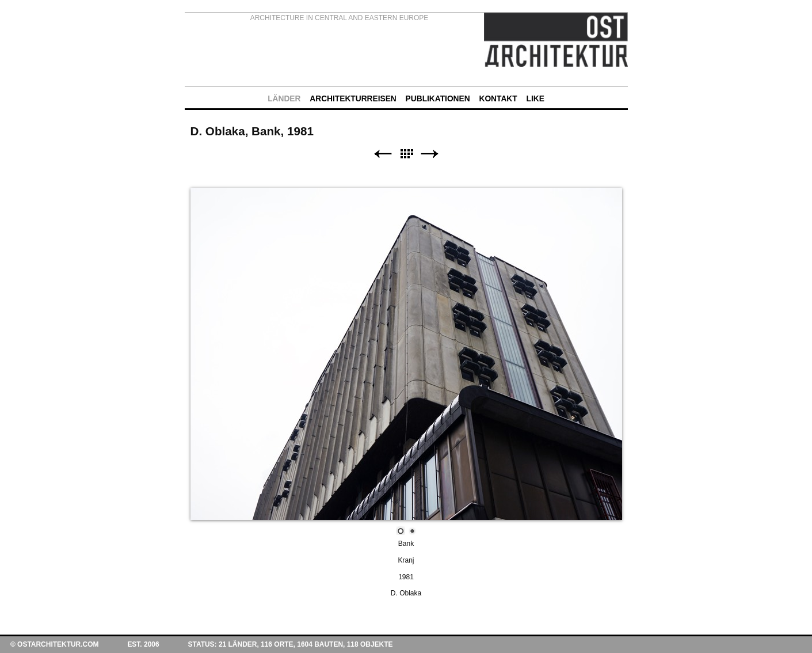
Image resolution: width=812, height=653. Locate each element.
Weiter (430, 154)
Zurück (383, 154)
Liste (406, 154)
